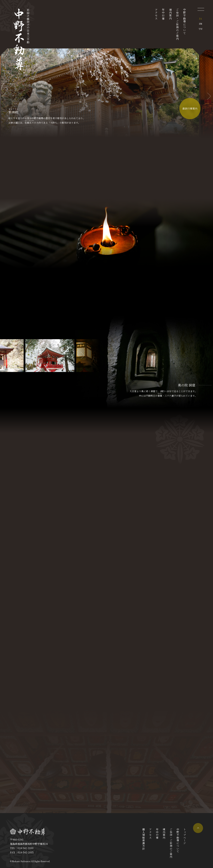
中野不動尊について (185, 21)
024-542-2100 (25, 848)
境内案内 (170, 14)
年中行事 (163, 14)
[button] (209, 96)
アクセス (156, 14)
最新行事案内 (190, 109)
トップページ (185, 836)
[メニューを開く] (201, 9)
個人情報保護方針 (144, 839)
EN (201, 24)
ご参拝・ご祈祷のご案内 (177, 24)
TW (201, 29)
